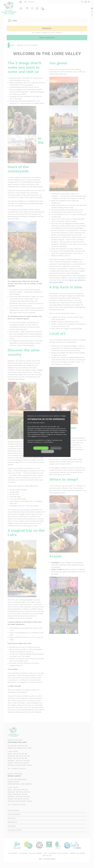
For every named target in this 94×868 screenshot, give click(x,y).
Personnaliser (56, 448)
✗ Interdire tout (47, 451)
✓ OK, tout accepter (41, 448)
